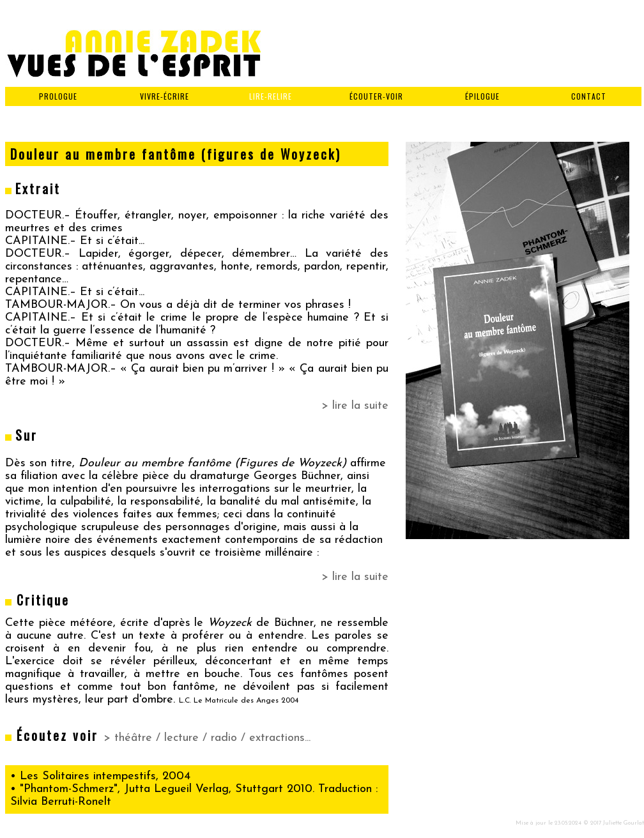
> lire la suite (355, 406)
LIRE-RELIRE (271, 96)
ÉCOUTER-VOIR (376, 96)
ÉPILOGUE (482, 96)
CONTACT (589, 96)
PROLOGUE (58, 96)
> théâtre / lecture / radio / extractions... (207, 738)
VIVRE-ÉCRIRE (165, 96)
